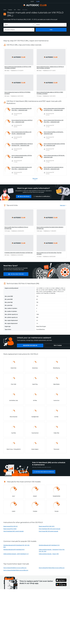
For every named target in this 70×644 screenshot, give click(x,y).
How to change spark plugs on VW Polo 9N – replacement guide (54, 156)
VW (15, 10)
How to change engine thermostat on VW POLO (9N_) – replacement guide (54, 121)
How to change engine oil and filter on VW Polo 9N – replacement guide (21, 133)
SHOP (32, 1)
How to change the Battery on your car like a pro (15, 568)
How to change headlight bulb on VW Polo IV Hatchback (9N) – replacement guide (22, 145)
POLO (19, 10)
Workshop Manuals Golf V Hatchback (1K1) (49, 545)
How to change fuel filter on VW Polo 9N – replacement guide (54, 133)
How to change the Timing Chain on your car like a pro (52, 568)
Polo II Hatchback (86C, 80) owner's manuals (50, 529)
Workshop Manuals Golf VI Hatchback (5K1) (14, 550)
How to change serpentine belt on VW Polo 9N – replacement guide (22, 156)
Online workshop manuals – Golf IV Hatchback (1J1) (16, 554)
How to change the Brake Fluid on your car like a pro (16, 570)
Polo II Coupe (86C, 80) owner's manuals (48, 531)
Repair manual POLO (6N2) (10, 529)
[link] (19, 60)
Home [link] (5, 10)
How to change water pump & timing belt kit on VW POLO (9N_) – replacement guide (54, 109)
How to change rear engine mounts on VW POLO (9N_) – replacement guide (22, 168)
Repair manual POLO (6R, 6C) (11, 526)
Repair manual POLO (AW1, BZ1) (47, 526)
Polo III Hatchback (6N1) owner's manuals (13, 531)
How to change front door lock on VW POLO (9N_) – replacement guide (22, 121)
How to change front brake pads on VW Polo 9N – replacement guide (54, 145)
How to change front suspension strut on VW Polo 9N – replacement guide (54, 168)
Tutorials (10, 10)
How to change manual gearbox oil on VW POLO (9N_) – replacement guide (22, 109)
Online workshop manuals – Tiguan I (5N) (49, 554)
